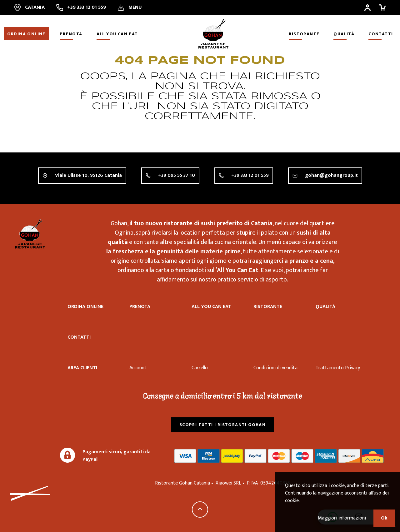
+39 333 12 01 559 (250, 175)
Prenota (71, 34)
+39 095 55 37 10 (177, 175)
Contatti (381, 34)
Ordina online (26, 34)
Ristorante (304, 34)
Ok (384, 518)
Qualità (344, 34)
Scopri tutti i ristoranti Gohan (222, 425)
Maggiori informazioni (342, 518)
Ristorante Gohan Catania (30, 234)
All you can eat (117, 34)
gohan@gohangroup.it (331, 176)
